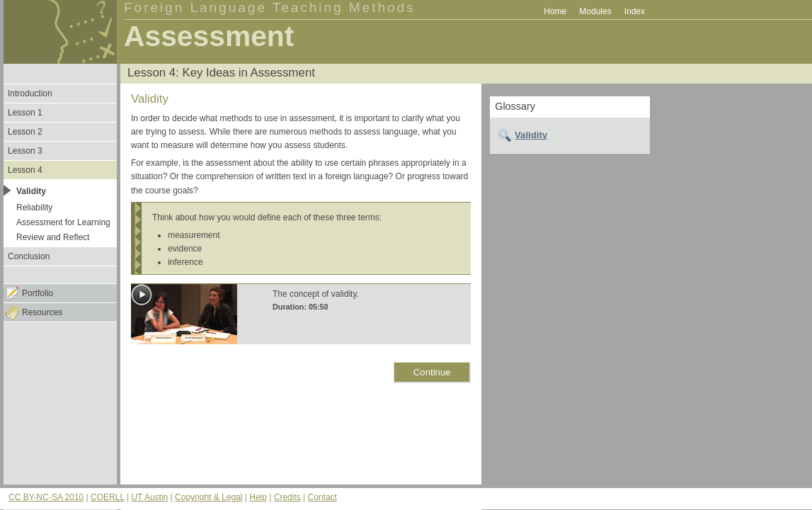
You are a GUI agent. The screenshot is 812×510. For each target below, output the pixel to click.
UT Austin (149, 497)
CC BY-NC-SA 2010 (46, 497)
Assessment (209, 36)
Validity (531, 135)
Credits (287, 497)
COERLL (108, 497)
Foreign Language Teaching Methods (270, 7)
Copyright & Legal (208, 497)
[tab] (570, 135)
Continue (432, 372)
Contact (322, 497)
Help (258, 497)
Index (635, 11)
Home (555, 11)
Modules (595, 11)
